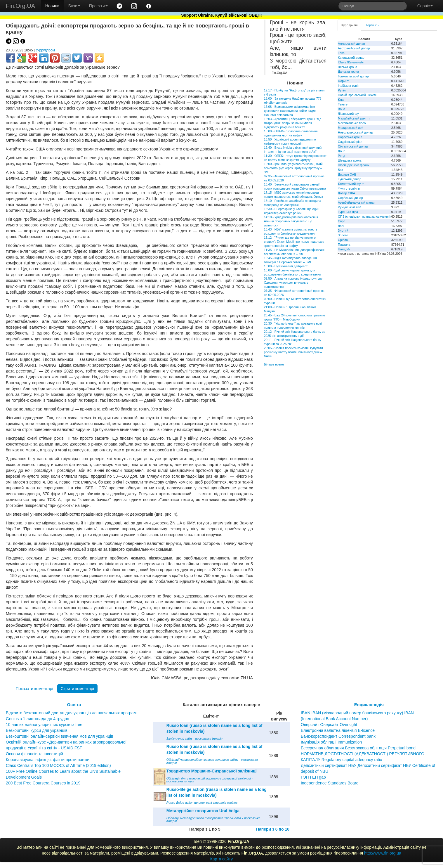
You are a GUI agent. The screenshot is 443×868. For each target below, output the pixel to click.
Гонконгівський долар (353, 76)
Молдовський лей (351, 128)
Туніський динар (350, 179)
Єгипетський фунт (351, 184)
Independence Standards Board (330, 783)
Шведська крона (350, 160)
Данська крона (348, 72)
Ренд (342, 156)
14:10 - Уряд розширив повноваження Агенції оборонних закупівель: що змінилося (291, 221)
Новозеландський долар (355, 132)
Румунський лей (349, 207)
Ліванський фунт (350, 114)
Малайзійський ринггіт (354, 118)
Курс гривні (349, 25)
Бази (74, 6)
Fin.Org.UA (20, 6)
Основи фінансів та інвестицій (34, 754)
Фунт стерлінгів (349, 188)
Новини (52, 6)
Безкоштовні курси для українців (37, 730)
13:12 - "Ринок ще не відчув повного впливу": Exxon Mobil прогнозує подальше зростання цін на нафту (294, 242)
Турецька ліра (348, 212)
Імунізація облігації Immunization (331, 742)
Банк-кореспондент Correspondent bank (338, 736)
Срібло (343, 240)
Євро (342, 221)
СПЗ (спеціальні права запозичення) (364, 216)
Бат (340, 170)
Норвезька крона (350, 137)
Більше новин (274, 364)
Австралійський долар (354, 48)
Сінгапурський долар (353, 146)
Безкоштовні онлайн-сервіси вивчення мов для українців (60, 736)
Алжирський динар (351, 44)
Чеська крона (348, 67)
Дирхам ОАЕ (347, 174)
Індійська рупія (349, 86)
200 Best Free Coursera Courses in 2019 (43, 783)
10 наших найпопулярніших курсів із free (44, 725)
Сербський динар (350, 198)
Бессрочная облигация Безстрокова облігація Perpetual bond (358, 748)
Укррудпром (45, 50)
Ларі (341, 226)
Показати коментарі (34, 689)
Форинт (343, 81)
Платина (344, 245)
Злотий (343, 231)
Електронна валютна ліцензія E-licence (338, 730)
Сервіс (425, 6)
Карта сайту (222, 859)
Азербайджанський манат (356, 202)
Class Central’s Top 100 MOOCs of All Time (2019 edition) (58, 765)
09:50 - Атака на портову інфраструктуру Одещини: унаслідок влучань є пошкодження (293, 283)
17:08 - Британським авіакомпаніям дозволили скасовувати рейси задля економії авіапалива (290, 111)
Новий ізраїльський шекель (358, 95)
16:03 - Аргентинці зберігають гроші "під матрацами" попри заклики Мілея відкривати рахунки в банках (293, 123)
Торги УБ (372, 25)
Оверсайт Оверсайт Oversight (329, 725)
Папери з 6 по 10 (273, 829)
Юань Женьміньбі (351, 62)
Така (341, 53)
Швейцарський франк (353, 165)
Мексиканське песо (352, 123)
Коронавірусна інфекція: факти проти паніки (48, 760)
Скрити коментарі (77, 689)
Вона (342, 109)
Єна (341, 100)
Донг (341, 151)
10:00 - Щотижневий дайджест (286, 266)
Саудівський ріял (350, 142)
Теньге (343, 104)
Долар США (346, 193)
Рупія (342, 90)
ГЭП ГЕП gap (313, 777)
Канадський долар (351, 58)
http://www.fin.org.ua (383, 853)
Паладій (344, 249)
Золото (343, 235)
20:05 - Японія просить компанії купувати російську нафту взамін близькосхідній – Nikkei (293, 352)
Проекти (98, 6)
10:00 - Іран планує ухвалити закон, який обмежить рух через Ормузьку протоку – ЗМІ (293, 168)
